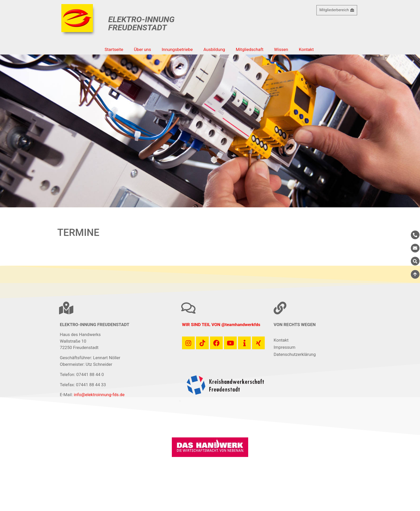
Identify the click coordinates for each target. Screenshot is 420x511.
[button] (180, 401)
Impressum (285, 347)
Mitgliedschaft (250, 49)
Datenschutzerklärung (295, 354)
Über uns (142, 49)
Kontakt (306, 49)
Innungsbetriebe (177, 49)
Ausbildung (214, 49)
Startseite (114, 49)
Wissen (281, 49)
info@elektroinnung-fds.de (99, 395)
